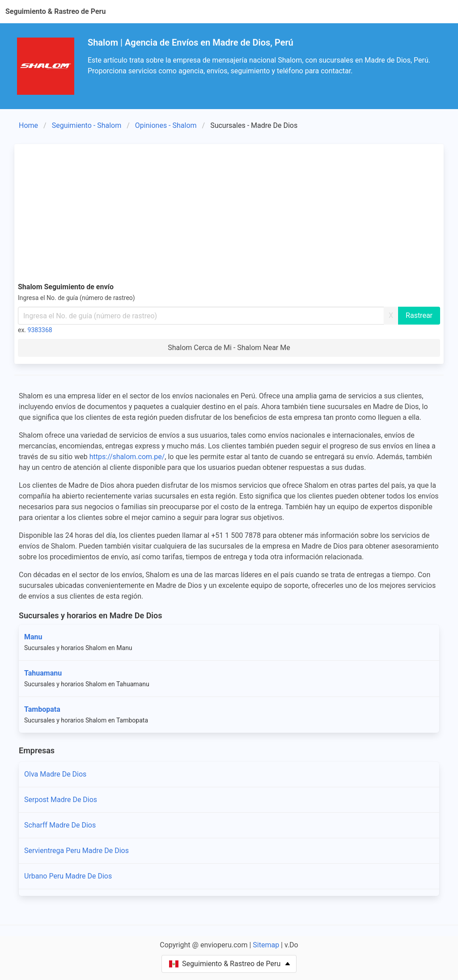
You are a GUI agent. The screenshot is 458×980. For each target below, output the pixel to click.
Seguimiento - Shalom (87, 125)
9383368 (40, 330)
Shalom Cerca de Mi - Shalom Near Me (229, 348)
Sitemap (266, 945)
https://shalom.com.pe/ (127, 457)
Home (28, 125)
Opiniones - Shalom (166, 125)
